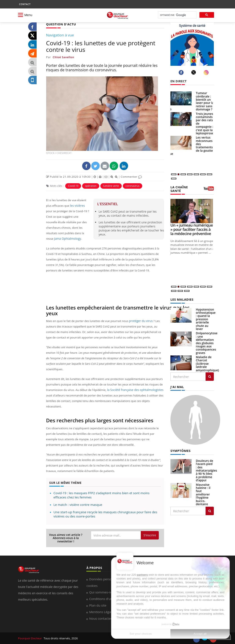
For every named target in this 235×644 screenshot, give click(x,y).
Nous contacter (100, 618)
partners (142, 575)
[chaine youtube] (209, 190)
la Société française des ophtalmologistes (133, 390)
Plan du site (98, 605)
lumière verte (111, 186)
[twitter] (194, 72)
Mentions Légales (102, 612)
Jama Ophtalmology (67, 238)
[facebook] (182, 72)
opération (91, 186)
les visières (77, 205)
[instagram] (207, 72)
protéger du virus (140, 321)
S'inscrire (150, 535)
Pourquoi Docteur (30, 638)
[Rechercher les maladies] (210, 376)
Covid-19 (73, 186)
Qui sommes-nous (103, 592)
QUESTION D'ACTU (60, 24)
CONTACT (25, 4)
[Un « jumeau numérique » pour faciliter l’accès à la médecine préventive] (192, 211)
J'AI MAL (177, 386)
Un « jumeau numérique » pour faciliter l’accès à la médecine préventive (192, 229)
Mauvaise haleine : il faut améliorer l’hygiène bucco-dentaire (203, 493)
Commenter (131, 176)
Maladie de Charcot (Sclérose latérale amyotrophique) (207, 363)
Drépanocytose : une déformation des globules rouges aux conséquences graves (207, 342)
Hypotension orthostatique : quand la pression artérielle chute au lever (206, 319)
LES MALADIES (181, 299)
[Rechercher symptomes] (210, 510)
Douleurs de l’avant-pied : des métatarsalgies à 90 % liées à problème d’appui (206, 469)
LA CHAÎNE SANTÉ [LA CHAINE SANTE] (179, 189)
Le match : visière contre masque (78, 504)
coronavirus (133, 186)
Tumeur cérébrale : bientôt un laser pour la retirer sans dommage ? (205, 101)
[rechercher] (177, 15)
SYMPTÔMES (180, 450)
